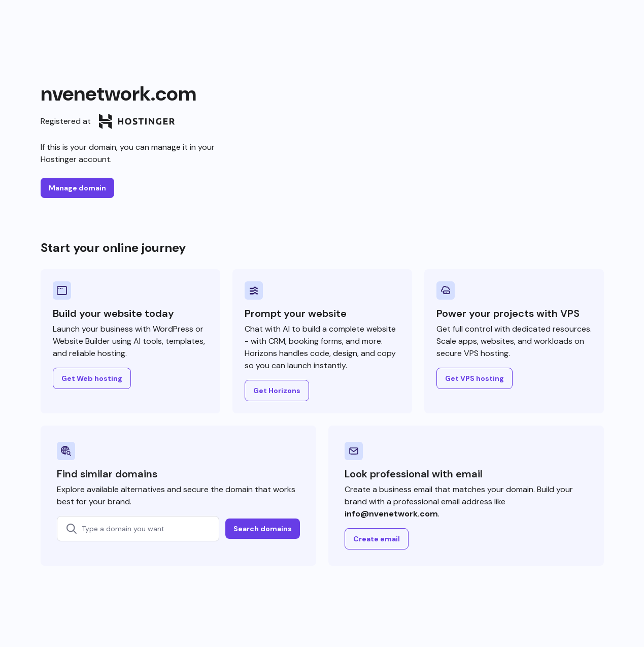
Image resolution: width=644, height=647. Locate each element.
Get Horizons (277, 391)
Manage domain (77, 188)
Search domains (263, 529)
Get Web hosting (92, 378)
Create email (377, 539)
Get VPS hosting (474, 378)
